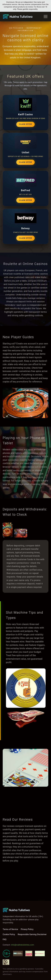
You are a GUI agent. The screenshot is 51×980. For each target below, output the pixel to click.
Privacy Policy (27, 929)
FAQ (5, 939)
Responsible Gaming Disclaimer (32, 934)
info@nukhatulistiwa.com (22, 945)
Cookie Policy (9, 934)
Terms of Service (10, 929)
